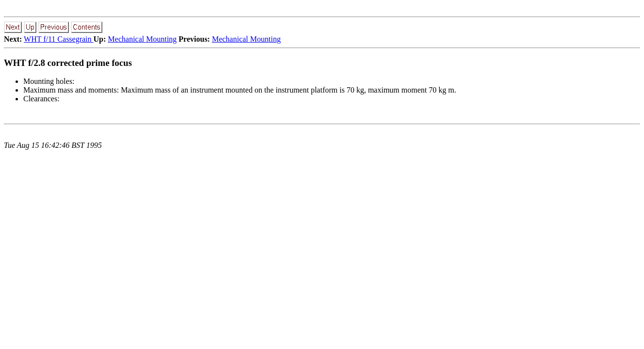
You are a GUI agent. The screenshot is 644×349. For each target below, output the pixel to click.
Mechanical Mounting (142, 39)
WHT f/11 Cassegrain (59, 39)
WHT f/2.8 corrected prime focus (68, 63)
